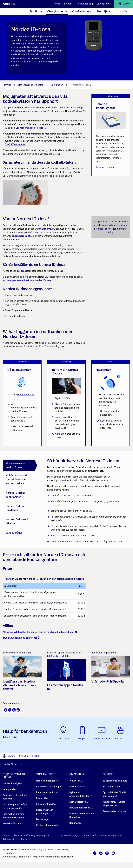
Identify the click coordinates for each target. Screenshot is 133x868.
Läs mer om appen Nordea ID (31, 128)
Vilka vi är (76, 781)
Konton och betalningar (49, 787)
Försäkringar (43, 819)
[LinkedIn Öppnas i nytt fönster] (14, 710)
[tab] (20, 465)
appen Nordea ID (21, 236)
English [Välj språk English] (36, 756)
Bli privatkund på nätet (115, 781)
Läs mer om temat (105, 167)
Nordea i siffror (79, 787)
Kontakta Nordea (12, 823)
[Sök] (124, 11)
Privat (57, 4)
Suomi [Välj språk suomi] (12, 756)
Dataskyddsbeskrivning (67, 836)
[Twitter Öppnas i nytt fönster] (10, 710)
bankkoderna (44, 229)
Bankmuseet (76, 823)
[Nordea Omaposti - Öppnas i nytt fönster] (102, 735)
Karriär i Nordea (79, 802)
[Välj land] (13, 764)
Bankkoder (57, 85)
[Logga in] (124, 4)
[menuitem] (36, 11)
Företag (68, 4)
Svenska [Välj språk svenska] (23, 756)
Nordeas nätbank (27, 395)
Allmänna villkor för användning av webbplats (26, 836)
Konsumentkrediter (46, 804)
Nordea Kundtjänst (13, 784)
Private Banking (85, 4)
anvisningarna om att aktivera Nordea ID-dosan (28, 280)
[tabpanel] (88, 499)
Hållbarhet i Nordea (81, 808)
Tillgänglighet (10, 839)
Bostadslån (42, 798)
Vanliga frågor (10, 789)
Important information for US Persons (103, 836)
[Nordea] (9, 4)
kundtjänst (22, 271)
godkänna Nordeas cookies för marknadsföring (111, 229)
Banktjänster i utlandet (115, 811)
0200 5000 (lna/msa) (17, 144)
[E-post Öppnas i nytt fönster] (18, 710)
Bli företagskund (111, 787)
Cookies (25, 839)
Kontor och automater (47, 825)
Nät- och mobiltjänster (31, 85)
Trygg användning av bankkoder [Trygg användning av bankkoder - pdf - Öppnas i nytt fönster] (21, 638)
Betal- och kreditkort (47, 792)
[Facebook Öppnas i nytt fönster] (6, 710)
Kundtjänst (104, 11)
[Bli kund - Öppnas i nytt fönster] (121, 733)
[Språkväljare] (105, 4)
